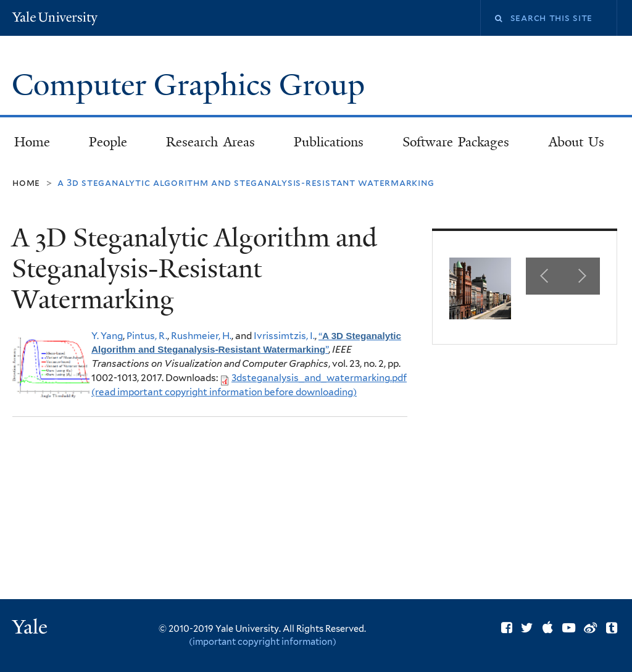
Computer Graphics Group (192, 85)
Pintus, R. (147, 336)
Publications (329, 142)
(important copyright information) (263, 641)
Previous (544, 276)
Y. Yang (107, 336)
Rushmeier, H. (201, 336)
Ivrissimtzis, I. (284, 336)
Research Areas (210, 142)
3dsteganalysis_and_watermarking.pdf (319, 378)
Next (581, 276)
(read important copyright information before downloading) (224, 392)
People (108, 142)
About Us (577, 142)
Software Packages (456, 142)
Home (32, 142)
